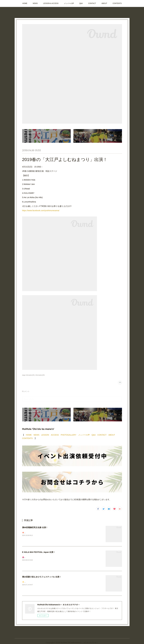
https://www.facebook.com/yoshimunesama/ (41, 210)
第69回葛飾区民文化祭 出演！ (35, 527)
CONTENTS (117, 3)
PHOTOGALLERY (69, 435)
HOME (25, 3)
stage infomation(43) (28, 375)
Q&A (81, 3)
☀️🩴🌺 (25, 582)
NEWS (35, 3)
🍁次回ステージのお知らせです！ (35, 533)
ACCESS (55, 435)
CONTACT (92, 3)
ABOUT (104, 3)
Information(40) (40, 375)
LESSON (45, 435)
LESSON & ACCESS (51, 3)
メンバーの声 (69, 3)
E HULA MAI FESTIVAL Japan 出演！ (39, 552)
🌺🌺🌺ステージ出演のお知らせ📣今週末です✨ (40, 557)
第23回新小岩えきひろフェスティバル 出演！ (42, 577)
